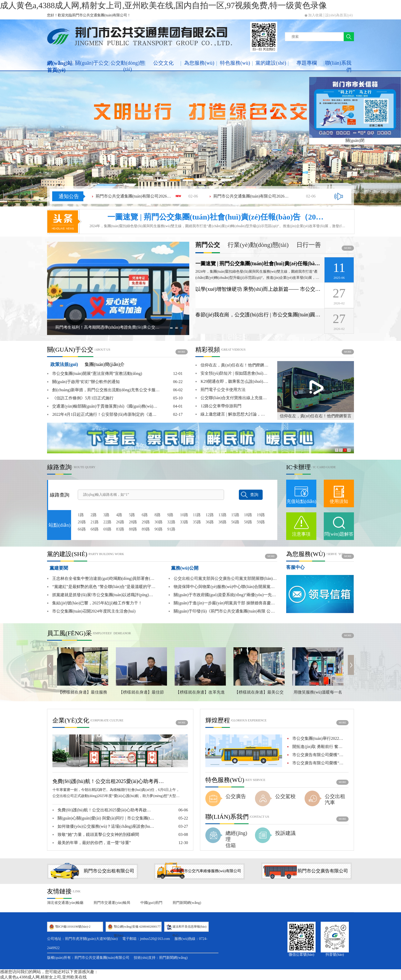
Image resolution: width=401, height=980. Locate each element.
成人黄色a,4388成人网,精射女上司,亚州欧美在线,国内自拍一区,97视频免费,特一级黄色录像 (163, 5)
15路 (235, 515)
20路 (82, 522)
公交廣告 (236, 796)
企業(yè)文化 (71, 720)
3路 (106, 515)
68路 (95, 529)
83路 (120, 529)
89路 (146, 529)
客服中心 (295, 567)
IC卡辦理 (298, 467)
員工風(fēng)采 (69, 633)
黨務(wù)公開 (185, 568)
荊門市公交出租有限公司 (109, 871)
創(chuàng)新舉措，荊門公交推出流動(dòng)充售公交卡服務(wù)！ (103, 390)
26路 (120, 522)
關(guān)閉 (355, 140)
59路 (261, 522)
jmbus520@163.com (155, 939)
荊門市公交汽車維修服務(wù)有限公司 (209, 871)
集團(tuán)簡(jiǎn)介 (105, 364)
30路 (159, 522)
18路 (248, 515)
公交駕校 (285, 796)
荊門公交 (208, 245)
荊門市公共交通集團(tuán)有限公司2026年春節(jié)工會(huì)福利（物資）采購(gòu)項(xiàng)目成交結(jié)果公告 (134, 196)
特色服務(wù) (235, 63)
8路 (158, 515)
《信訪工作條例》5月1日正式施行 (80, 398)
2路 (94, 515)
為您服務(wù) (199, 63)
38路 (222, 522)
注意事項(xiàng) (301, 539)
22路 (107, 522)
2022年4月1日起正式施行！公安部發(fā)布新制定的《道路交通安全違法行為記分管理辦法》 (103, 414)
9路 (170, 515)
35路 (197, 522)
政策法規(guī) (64, 364)
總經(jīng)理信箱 (236, 839)
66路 (82, 529)
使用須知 (339, 501)
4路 (119, 515)
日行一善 (309, 245)
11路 (197, 515)
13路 (222, 515)
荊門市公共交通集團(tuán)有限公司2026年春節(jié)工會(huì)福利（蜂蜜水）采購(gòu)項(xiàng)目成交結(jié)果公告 (252, 196)
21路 (95, 522)
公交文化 (163, 63)
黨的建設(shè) (271, 63)
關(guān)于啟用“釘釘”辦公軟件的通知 (83, 382)
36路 (210, 522)
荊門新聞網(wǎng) (187, 903)
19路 (261, 515)
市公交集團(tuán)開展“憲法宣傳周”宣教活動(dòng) (95, 374)
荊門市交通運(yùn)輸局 (112, 903)
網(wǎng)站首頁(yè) (60, 67)
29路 (146, 522)
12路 (210, 515)
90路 (159, 529)
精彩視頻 (208, 350)
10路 (184, 515)
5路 (132, 515)
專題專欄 (307, 63)
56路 (235, 522)
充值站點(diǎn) (301, 501)
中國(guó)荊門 (151, 903)
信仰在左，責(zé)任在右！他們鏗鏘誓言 (316, 416)
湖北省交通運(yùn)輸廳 (65, 903)
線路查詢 (59, 467)
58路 (248, 522)
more (348, 248)
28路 (133, 522)
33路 (184, 522)
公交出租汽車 (335, 799)
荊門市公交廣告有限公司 (323, 871)
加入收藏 (315, 15)
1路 (81, 515)
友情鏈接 (59, 891)
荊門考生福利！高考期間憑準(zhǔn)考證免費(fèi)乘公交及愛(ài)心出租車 (109, 327)
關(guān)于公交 (92, 63)
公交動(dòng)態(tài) (127, 66)
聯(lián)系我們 (338, 66)
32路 (171, 522)
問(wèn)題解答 (339, 534)
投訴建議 (285, 833)
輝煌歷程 (218, 720)
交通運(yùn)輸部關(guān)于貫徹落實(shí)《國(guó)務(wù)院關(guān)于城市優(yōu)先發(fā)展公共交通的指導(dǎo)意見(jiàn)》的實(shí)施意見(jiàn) (103, 406)
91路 (171, 529)
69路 (107, 529)
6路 (145, 515)
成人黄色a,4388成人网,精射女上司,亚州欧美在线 (43, 977)
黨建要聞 (59, 568)
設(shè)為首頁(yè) (339, 15)
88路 (133, 529)
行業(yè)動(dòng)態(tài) (258, 245)
